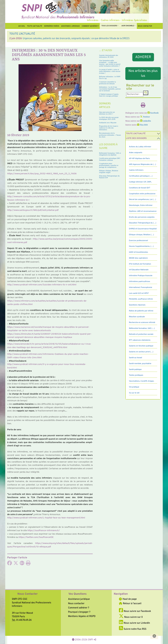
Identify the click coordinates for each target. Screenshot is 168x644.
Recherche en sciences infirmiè (142, 322)
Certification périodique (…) (141, 176)
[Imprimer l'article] (28, 564)
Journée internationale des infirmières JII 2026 (109, 56)
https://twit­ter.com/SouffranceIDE (36, 537)
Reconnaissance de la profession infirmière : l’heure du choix (110, 135)
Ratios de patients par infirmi (141, 311)
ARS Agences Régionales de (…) (142, 164)
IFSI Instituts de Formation (140, 264)
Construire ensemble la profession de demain (107, 83)
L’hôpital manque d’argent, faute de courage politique (109, 95)
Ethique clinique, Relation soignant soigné (109, 171)
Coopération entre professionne (142, 194)
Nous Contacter (27, 594)
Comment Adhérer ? (90, 26)
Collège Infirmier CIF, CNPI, (140, 182)
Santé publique (135, 369)
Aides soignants (136, 153)
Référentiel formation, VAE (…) (142, 328)
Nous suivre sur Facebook (135, 611)
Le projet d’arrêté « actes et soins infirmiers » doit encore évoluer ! (110, 71)
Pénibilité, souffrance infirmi (141, 299)
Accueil (22, 26)
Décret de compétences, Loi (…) (142, 199)
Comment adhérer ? (79, 608)
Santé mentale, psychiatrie (140, 364)
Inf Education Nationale (139, 270)
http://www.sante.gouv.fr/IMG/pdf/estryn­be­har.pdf (33, 210)
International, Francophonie (141, 287)
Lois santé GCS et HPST (139, 293)
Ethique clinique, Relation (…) (141, 235)
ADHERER (143, 57)
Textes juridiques (136, 375)
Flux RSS (142, 125)
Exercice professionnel (138, 241)
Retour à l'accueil (130, 604)
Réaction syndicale (137, 317)
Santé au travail (136, 358)
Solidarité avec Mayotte (108, 123)
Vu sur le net (134, 393)
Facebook (153, 113)
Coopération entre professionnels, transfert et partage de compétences (109, 165)
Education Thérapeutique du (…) (143, 223)
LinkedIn (146, 121)
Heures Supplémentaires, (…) (141, 246)
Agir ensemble (128, 26)
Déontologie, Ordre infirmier (141, 205)
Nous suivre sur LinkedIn (134, 623)
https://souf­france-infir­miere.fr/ (44, 531)
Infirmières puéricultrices (140, 282)
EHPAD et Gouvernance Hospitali (143, 229)
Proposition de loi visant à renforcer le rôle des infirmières (109, 128)
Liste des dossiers (136, 138)
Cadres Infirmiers (136, 170)
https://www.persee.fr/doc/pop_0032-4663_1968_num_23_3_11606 (42, 174)
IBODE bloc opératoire (138, 258)
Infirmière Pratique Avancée (141, 276)
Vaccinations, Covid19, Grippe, (142, 381)
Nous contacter (145, 26)
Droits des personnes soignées (142, 217)
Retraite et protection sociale (141, 334)
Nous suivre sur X (131, 617)
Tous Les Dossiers (109, 26)
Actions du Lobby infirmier (140, 147)
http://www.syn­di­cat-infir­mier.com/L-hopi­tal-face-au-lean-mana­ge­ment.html (46, 518)
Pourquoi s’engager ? (79, 612)
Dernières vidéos (52, 26)
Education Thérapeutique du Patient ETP (109, 177)
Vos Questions (78, 594)
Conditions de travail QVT (140, 188)
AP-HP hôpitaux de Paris (139, 159)
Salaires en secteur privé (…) (141, 352)
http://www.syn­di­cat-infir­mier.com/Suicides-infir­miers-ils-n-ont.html (42, 285)
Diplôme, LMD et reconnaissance (143, 211)
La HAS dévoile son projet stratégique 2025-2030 (109, 118)
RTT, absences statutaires (140, 340)
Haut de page (128, 599)
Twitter (145, 117)
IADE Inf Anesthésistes (138, 252)
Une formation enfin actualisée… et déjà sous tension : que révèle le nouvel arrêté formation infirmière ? (110, 63)
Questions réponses (137, 305)
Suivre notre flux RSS (133, 629)
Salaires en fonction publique (141, 346)
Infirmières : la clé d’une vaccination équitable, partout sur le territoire (110, 89)
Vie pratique (134, 387)
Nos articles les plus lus (143, 74)
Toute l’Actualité (34, 26)
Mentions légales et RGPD (82, 616)
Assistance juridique (70, 26)
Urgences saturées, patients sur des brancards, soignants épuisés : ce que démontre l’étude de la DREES (76, 38)
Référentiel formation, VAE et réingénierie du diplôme (110, 154)
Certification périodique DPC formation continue (110, 159)
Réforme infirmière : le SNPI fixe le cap (110, 77)
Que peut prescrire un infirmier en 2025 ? (107, 113)
